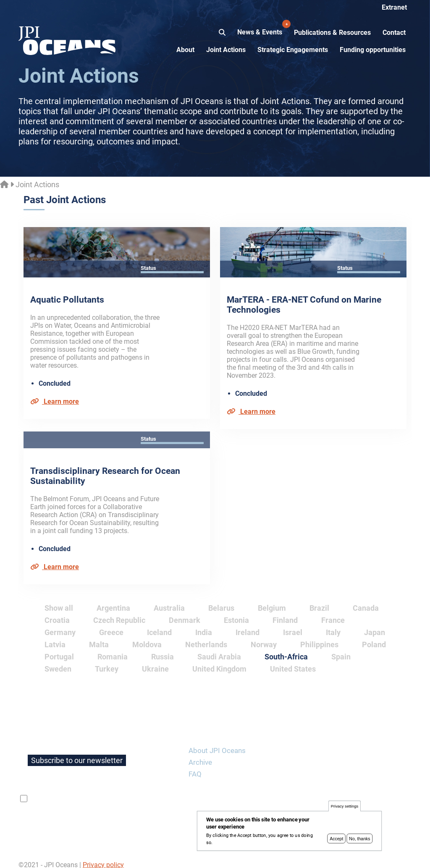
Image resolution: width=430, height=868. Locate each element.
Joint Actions (226, 50)
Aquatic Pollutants (67, 300)
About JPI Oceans (217, 743)
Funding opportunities (373, 50)
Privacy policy (103, 857)
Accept (336, 839)
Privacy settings (345, 807)
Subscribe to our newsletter (77, 752)
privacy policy (129, 791)
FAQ (195, 766)
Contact (394, 33)
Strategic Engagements (293, 50)
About (185, 50)
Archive (200, 754)
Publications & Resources (332, 33)
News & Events (261, 28)
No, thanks (359, 839)
